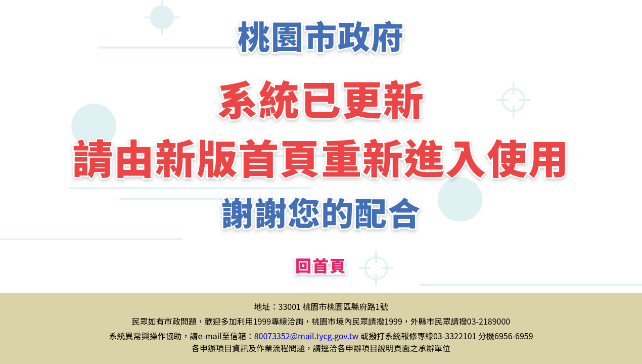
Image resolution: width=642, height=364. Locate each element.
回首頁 (321, 265)
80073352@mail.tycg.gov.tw (307, 336)
